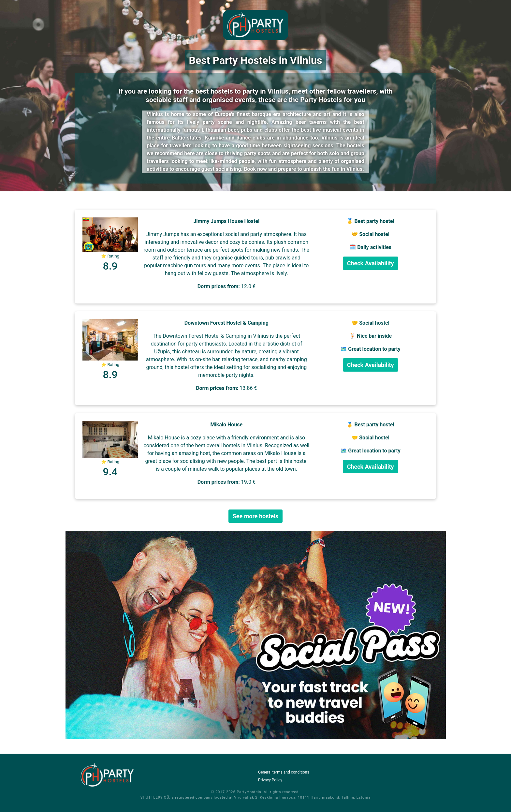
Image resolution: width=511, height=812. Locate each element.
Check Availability (371, 263)
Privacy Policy (270, 780)
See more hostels (256, 516)
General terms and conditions (284, 772)
